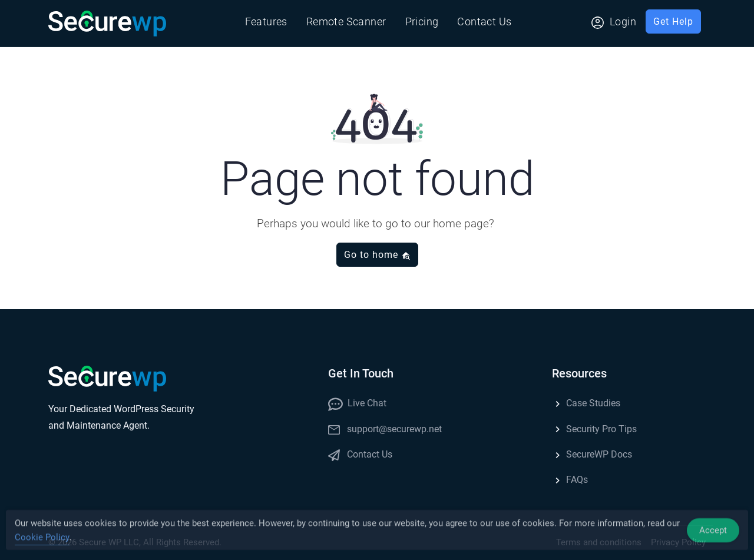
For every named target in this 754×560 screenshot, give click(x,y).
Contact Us (484, 21)
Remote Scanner (346, 21)
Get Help (673, 21)
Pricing (422, 21)
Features (266, 21)
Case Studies (586, 403)
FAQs (570, 480)
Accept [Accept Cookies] (713, 532)
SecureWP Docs (592, 454)
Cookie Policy (42, 539)
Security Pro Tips (594, 429)
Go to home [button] (377, 255)
